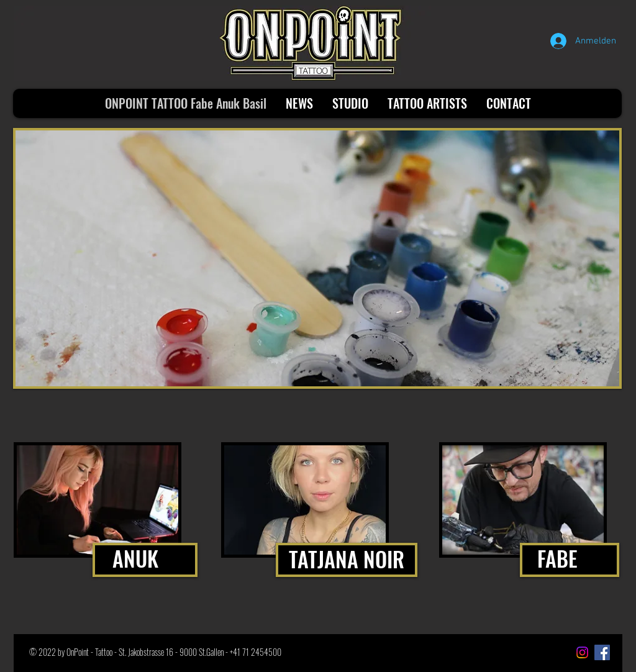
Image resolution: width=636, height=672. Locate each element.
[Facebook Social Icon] (602, 652)
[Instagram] (582, 652)
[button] (317, 258)
